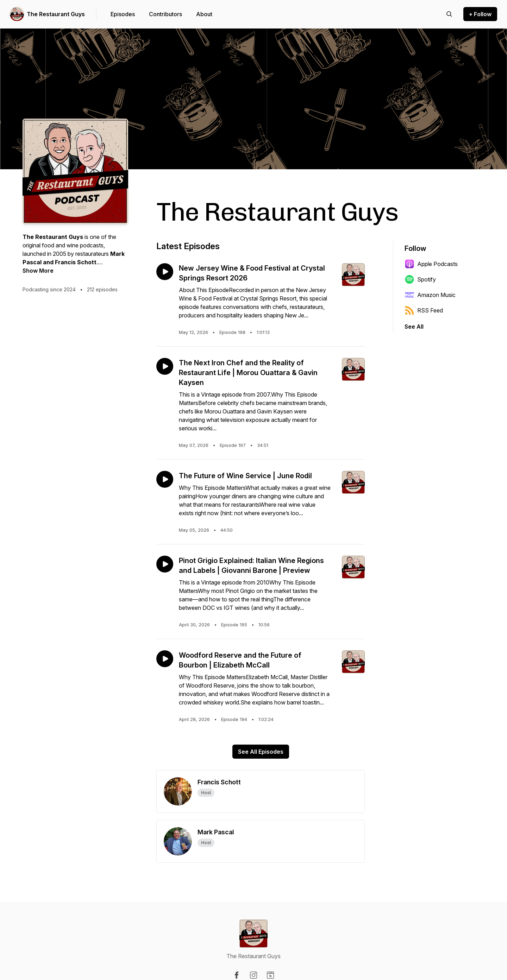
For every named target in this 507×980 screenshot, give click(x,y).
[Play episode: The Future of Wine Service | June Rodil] (165, 479)
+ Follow (480, 14)
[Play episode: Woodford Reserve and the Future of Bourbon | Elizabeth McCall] (165, 659)
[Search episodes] (449, 14)
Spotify (420, 279)
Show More (38, 271)
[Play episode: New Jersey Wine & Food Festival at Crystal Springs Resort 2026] (165, 272)
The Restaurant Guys (56, 14)
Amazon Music (430, 295)
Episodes (123, 14)
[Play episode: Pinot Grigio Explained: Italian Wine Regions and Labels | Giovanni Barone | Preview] (165, 564)
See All (414, 327)
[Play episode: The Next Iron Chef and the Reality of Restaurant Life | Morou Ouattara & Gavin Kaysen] (165, 366)
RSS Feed (424, 310)
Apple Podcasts (431, 264)
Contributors (165, 14)
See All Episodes (261, 752)
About (204, 14)
